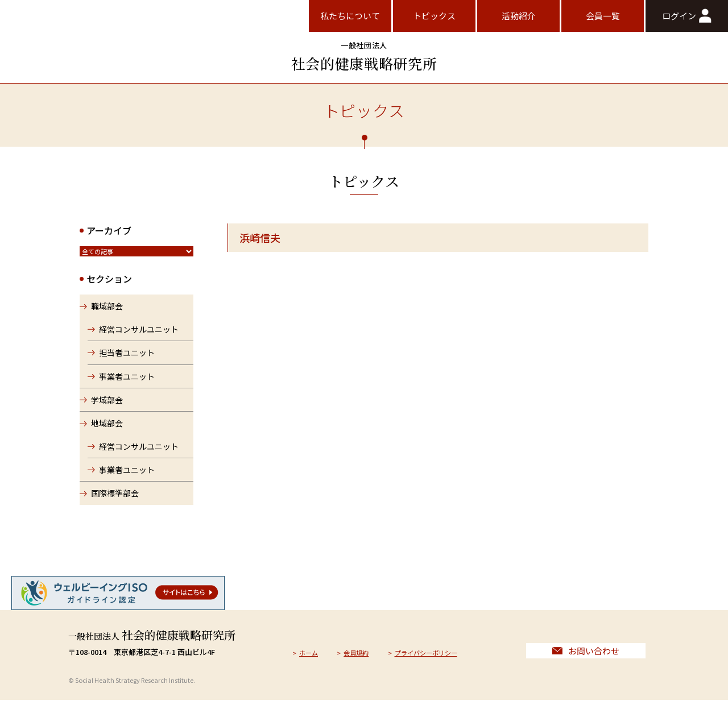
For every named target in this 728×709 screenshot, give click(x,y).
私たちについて (350, 16)
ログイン (686, 16)
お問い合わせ (586, 657)
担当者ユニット (128, 356)
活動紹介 (519, 16)
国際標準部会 (115, 497)
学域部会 (107, 404)
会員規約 (363, 658)
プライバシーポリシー (441, 658)
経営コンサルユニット (140, 333)
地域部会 (107, 428)
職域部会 (107, 310)
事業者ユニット (128, 380)
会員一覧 (603, 16)
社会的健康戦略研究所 (364, 57)
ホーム (311, 658)
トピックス (434, 16)
